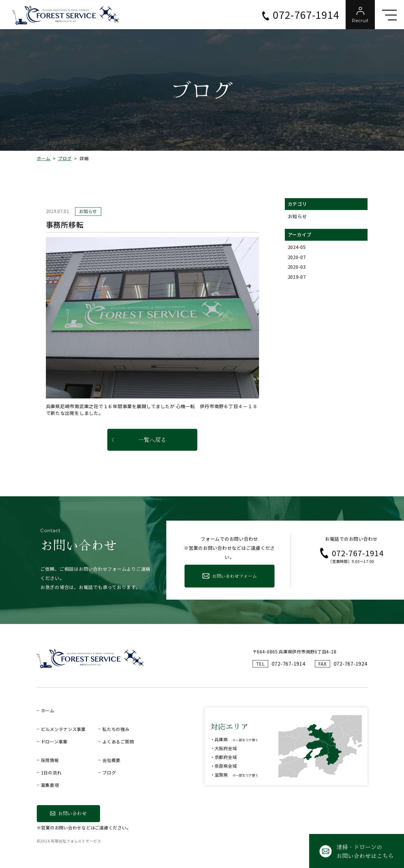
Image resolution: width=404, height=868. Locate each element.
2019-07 (297, 277)
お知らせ (297, 216)
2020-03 (297, 267)
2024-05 (297, 247)
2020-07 (297, 257)
